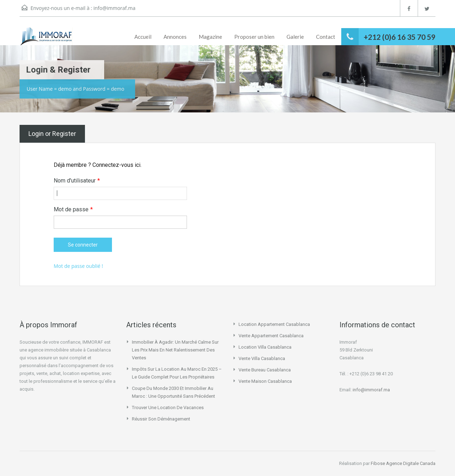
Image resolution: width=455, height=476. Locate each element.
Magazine (210, 37)
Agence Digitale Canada (411, 463)
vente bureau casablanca (265, 370)
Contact (326, 37)
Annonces (175, 37)
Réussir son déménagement (161, 419)
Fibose (378, 463)
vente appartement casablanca (271, 336)
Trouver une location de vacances (168, 408)
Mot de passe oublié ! (78, 266)
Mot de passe (73, 210)
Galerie (295, 37)
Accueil (143, 37)
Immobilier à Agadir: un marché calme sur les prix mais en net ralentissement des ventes (175, 350)
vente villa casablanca (262, 358)
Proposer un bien (254, 37)
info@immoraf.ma (114, 8)
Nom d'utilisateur (77, 181)
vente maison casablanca (265, 381)
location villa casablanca (265, 347)
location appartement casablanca (274, 324)
